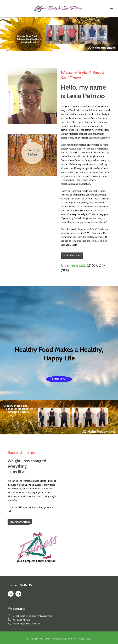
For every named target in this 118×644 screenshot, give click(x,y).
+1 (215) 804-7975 (22, 620)
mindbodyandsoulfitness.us (26, 624)
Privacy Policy (85, 639)
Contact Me (59, 379)
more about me (72, 255)
